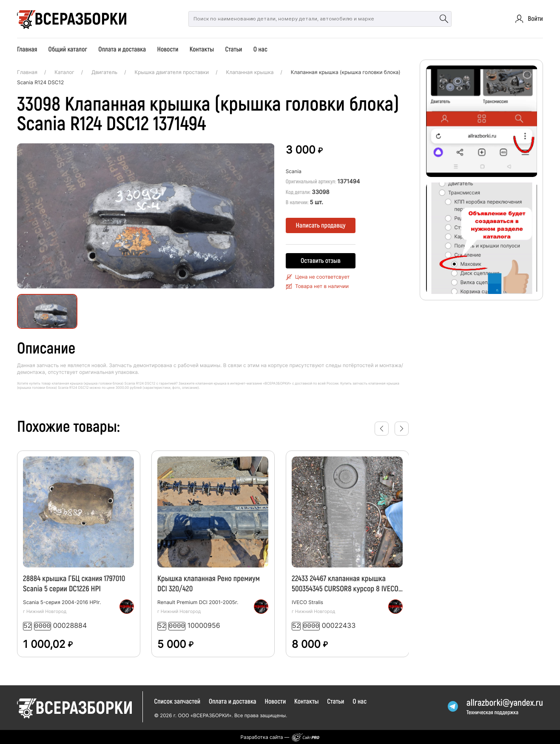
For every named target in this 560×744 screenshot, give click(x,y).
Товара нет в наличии (322, 286)
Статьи (233, 49)
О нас (260, 49)
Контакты (202, 49)
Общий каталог (68, 49)
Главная (27, 49)
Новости (168, 49)
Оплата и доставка (122, 49)
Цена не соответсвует (322, 277)
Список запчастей (177, 700)
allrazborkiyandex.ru (505, 702)
